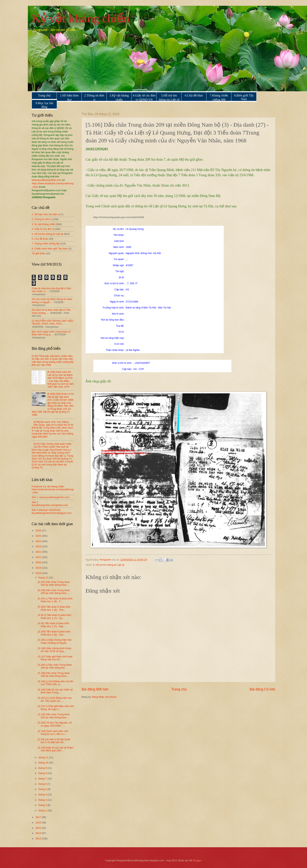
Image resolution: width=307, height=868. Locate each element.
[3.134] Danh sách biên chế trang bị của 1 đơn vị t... (53, 733)
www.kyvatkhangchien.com (47, 180)
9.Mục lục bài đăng (44, 105)
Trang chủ (44, 95)
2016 (39, 823)
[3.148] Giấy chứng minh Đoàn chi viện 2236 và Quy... (55, 650)
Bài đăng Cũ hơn (262, 689)
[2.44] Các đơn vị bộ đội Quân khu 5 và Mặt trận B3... (54, 741)
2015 (39, 828)
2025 (39, 536)
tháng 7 (43, 779)
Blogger (197, 860)
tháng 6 (43, 784)
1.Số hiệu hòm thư (69, 98)
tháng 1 (43, 810)
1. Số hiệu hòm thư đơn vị (46, 214)
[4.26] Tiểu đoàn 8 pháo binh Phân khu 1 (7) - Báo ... (53, 625)
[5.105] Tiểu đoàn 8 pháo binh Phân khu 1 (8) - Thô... (54, 608)
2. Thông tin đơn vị (42, 219)
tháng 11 (44, 757)
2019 (39, 568)
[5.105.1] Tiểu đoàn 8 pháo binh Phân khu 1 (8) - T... (55, 600)
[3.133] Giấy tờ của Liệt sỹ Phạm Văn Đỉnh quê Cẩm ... (56, 749)
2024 (39, 541)
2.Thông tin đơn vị (94, 98)
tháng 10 (44, 763)
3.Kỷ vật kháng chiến (119, 98)
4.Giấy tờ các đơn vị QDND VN (144, 98)
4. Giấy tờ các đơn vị (43, 229)
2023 (39, 546)
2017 (39, 817)
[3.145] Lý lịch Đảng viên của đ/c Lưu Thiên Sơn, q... (56, 683)
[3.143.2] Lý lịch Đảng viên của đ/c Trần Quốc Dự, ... (55, 699)
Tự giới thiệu (38, 253)
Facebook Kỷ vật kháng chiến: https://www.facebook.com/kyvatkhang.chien (53, 489)
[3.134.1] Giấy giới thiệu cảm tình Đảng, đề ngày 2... (56, 708)
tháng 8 (43, 773)
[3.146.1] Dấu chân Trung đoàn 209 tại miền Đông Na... (55, 666)
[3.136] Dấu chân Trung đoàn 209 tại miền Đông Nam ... (54, 716)
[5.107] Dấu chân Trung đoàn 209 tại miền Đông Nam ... (54, 583)
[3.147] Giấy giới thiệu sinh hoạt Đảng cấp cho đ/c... (55, 658)
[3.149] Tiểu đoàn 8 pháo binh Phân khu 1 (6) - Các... (54, 633)
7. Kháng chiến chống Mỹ (45, 244)
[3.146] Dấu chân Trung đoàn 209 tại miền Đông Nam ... (54, 674)
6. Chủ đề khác (40, 239)
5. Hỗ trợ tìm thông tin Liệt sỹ (109, 565)
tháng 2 (43, 805)
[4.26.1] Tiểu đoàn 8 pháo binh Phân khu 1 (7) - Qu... (54, 616)
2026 (39, 530)
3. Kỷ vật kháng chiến (43, 224)
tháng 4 (43, 794)
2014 (39, 833)
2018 (39, 573)
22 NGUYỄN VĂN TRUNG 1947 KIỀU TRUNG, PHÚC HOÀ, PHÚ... (52, 322)
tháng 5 (43, 789)
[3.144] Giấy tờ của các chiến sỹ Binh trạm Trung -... (55, 691)
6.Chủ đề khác (194, 95)
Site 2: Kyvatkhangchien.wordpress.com (50, 504)
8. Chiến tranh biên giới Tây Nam (50, 249)
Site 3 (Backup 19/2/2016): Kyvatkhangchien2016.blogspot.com (52, 511)
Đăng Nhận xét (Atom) (104, 697)
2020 (39, 562)
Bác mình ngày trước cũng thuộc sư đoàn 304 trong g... (51, 333)
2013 (39, 839)
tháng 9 (43, 768)
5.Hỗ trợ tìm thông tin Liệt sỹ (169, 98)
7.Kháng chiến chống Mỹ (219, 98)
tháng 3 (43, 800)
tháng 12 (44, 578)
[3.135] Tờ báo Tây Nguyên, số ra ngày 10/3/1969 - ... (55, 724)
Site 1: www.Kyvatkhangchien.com (51, 497)
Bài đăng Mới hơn (95, 689)
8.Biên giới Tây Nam (244, 97)
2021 (39, 557)
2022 (39, 552)
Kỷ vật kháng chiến (81, 18)
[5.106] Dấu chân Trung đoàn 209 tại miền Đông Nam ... (54, 592)
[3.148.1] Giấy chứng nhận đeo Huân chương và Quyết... (55, 641)
